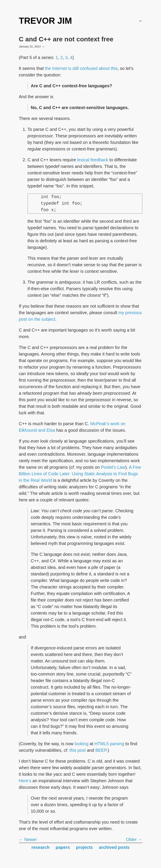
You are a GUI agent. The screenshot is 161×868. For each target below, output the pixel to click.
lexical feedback (93, 160)
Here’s (25, 781)
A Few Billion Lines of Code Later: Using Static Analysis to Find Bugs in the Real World (80, 474)
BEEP (101, 750)
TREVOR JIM (45, 21)
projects (84, 847)
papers (63, 847)
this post (78, 750)
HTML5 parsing (109, 744)
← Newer (28, 839)
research (41, 847)
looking (82, 744)
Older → (134, 839)
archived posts (114, 847)
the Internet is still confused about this (81, 68)
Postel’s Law (113, 467)
